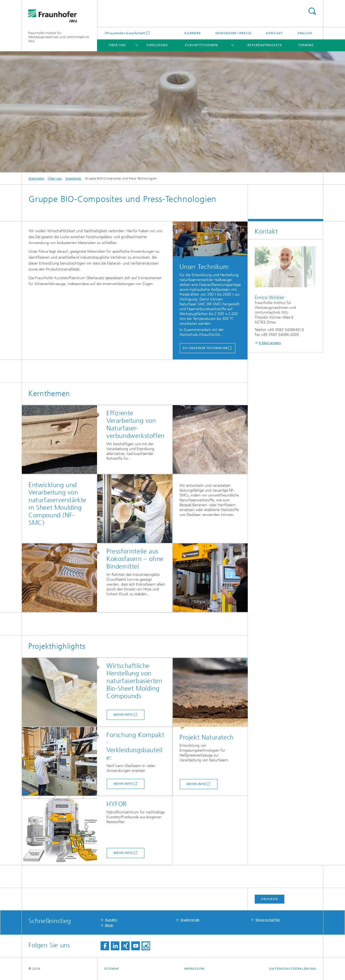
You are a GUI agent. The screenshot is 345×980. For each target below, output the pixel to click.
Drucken (270, 899)
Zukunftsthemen (202, 45)
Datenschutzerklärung (293, 969)
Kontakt (275, 33)
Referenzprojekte (265, 45)
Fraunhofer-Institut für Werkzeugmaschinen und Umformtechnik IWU (59, 37)
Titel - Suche (312, 11)
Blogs (109, 925)
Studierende (190, 920)
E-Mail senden (270, 343)
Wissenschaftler (268, 920)
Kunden (111, 920)
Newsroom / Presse (233, 33)
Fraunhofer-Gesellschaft (126, 33)
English (305, 33)
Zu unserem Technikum (205, 348)
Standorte (73, 178)
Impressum (194, 969)
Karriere (193, 33)
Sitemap (112, 969)
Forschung (157, 45)
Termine (306, 45)
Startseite (36, 178)
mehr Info (123, 715)
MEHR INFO (123, 853)
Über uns (117, 45)
